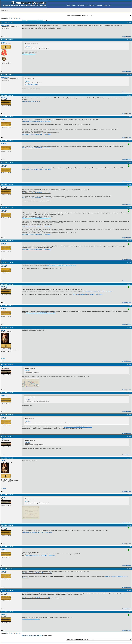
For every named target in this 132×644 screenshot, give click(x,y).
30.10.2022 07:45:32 (7, 328)
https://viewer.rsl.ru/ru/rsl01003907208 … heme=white (36, 218)
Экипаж (74, 5)
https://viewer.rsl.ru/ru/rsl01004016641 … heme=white (36, 134)
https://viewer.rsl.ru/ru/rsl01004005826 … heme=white (36, 193)
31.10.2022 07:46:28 (7, 458)
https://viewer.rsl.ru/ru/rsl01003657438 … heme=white (36, 121)
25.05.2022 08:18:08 (7, 40)
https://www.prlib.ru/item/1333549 (31, 101)
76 (16, 18)
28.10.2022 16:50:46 (7, 306)
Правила (91, 5)
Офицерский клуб (82, 5)
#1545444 (28, 81)
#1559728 (28, 421)
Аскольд (4, 98)
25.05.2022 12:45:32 (7, 75)
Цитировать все (127, 36)
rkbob (3, 367)
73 (11, 18)
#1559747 (28, 443)
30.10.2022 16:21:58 (7, 393)
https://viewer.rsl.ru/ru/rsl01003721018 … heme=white (36, 198)
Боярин (3, 330)
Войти (105, 5)
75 (14, 18)
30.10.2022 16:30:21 (7, 415)
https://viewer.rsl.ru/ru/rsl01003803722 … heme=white (36, 148)
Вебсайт (3, 358)
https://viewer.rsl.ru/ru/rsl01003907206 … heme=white (36, 234)
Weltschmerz (5, 25)
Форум (68, 5)
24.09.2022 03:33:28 (7, 141)
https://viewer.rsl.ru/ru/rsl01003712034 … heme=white (36, 169)
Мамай (3, 42)
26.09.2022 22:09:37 (7, 163)
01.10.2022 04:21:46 (7, 208)
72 (9, 18)
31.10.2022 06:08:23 (7, 436)
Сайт (110, 5)
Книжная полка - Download (35, 20)
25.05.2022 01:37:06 (7, 22)
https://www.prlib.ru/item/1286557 (31, 619)
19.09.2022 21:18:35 (7, 117)
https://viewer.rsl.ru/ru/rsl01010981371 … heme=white (78, 427)
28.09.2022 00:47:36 (7, 184)
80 (19, 18)
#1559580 (28, 371)
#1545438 (28, 46)
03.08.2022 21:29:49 (7, 95)
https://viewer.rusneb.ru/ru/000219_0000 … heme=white (61, 265)
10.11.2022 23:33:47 (7, 525)
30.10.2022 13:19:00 (7, 364)
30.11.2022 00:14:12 (7, 590)
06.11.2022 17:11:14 (7, 495)
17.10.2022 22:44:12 (7, 262)
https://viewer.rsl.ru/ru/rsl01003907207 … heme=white (36, 226)
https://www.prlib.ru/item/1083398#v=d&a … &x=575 (36, 598)
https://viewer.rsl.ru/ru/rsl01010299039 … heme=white (36, 249)
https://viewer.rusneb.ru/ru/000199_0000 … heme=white (41, 313)
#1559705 (28, 399)
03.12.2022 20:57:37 (7, 612)
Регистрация (99, 5)
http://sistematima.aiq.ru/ (29, 54)
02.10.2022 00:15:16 (7, 241)
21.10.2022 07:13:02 (7, 284)
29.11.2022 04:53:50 (7, 569)
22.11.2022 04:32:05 (7, 547)
